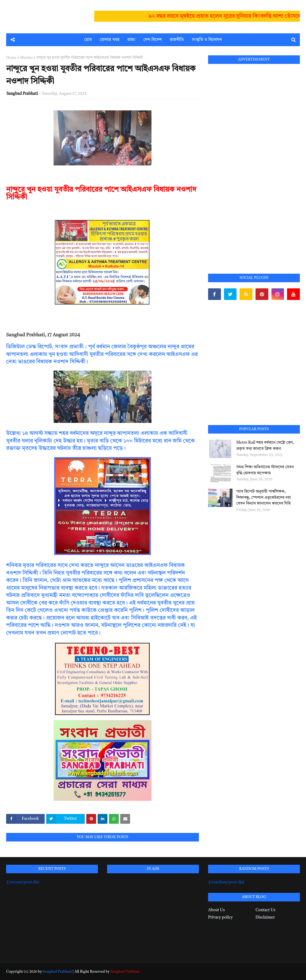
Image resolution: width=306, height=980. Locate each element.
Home (11, 58)
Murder (26, 58)
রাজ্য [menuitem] (131, 40)
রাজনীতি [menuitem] (177, 40)
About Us (216, 910)
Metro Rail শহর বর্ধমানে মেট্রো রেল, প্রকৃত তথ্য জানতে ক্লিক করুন (265, 446)
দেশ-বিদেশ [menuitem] (152, 40)
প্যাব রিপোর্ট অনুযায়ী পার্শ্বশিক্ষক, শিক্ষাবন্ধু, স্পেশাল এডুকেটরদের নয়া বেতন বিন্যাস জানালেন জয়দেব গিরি (264, 497)
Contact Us (265, 910)
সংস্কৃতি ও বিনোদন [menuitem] (207, 40)
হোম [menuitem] (88, 40)
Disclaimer (265, 917)
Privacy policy (220, 917)
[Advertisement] (254, 162)
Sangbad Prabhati (22, 94)
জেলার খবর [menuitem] (110, 40)
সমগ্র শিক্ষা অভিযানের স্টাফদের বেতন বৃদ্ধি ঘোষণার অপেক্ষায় (265, 470)
